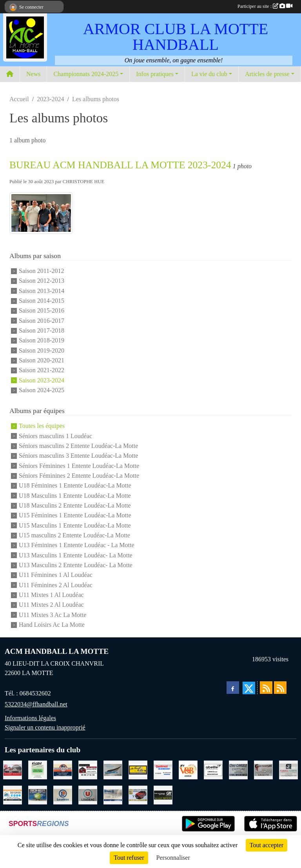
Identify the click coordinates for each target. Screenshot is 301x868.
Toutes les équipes (42, 426)
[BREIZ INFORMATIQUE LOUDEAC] (13, 794)
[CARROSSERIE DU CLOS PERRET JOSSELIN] (63, 769)
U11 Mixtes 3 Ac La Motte (53, 615)
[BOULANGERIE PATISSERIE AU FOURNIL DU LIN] (138, 769)
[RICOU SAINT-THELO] (38, 769)
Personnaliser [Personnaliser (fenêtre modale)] (173, 858)
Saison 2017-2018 (42, 330)
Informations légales (30, 718)
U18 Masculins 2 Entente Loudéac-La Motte (75, 505)
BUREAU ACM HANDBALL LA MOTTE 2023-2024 (120, 165)
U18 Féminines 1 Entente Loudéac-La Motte (75, 486)
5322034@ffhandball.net (36, 704)
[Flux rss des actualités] (266, 688)
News (33, 74)
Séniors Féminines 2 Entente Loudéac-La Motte (79, 476)
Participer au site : (265, 6)
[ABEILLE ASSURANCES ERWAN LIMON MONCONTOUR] (213, 769)
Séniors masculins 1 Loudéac (55, 436)
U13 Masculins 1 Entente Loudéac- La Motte (76, 555)
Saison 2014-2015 (42, 301)
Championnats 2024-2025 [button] (86, 74)
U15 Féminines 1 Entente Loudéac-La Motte (75, 516)
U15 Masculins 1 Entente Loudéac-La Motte (75, 525)
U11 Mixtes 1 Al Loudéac (51, 595)
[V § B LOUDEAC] (188, 769)
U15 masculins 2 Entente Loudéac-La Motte (74, 535)
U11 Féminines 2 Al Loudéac (56, 585)
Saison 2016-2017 (42, 321)
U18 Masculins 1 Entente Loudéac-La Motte (75, 496)
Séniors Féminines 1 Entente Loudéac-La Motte (79, 466)
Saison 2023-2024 (42, 380)
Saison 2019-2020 (42, 350)
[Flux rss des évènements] (280, 688)
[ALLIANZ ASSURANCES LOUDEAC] (113, 794)
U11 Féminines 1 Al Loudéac (56, 575)
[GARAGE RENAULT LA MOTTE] (138, 794)
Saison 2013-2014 (42, 291)
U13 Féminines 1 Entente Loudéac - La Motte (77, 545)
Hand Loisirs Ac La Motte (52, 625)
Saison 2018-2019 (42, 341)
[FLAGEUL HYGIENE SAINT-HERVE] (288, 769)
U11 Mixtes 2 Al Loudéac (51, 605)
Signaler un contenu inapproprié (45, 727)
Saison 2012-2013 (42, 281)
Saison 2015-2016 (42, 311)
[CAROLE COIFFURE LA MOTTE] (238, 769)
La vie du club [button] (209, 74)
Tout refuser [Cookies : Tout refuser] (129, 858)
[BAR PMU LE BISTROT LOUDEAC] (13, 769)
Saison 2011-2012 (41, 271)
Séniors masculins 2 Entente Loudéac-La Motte (78, 446)
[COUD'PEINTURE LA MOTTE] (263, 769)
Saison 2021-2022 (42, 370)
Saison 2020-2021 (42, 360)
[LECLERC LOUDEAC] (63, 794)
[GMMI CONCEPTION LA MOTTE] (113, 769)
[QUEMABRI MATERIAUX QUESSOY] (163, 769)
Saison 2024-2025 (42, 390)
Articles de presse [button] (267, 74)
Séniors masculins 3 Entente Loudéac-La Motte (78, 456)
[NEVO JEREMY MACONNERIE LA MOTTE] (88, 769)
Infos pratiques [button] (155, 74)
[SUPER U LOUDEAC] (88, 794)
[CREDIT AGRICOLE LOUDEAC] (163, 794)
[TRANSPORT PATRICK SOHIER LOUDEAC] (38, 794)
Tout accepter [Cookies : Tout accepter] (267, 845)
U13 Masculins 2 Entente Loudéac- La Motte (76, 565)
